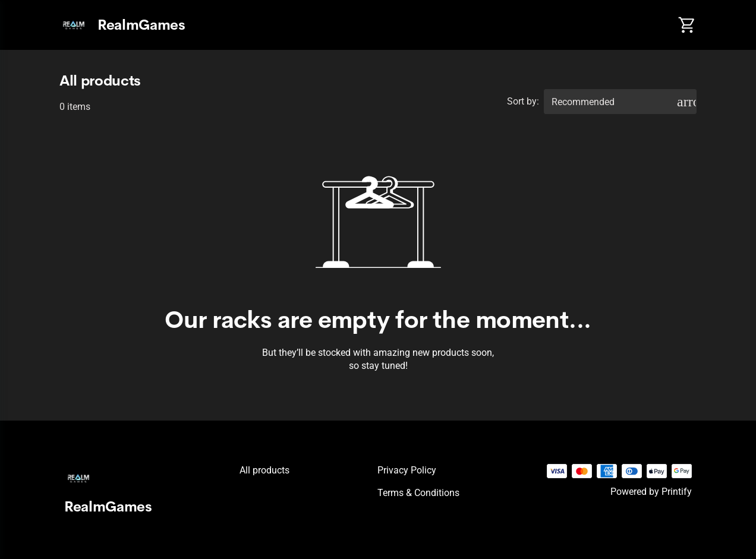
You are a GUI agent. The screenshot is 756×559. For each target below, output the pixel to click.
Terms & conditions (418, 493)
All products (264, 470)
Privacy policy (407, 470)
